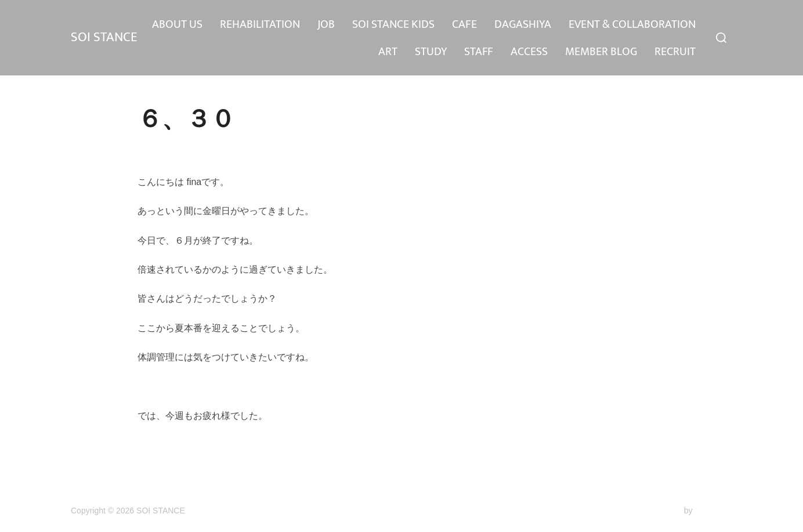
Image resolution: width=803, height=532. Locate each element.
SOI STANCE (108, 37)
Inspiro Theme (656, 511)
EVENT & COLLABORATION (297, 52)
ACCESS (529, 52)
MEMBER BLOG (601, 52)
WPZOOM (713, 511)
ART (388, 52)
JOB (471, 24)
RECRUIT (675, 52)
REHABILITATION (404, 24)
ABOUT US (322, 24)
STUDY (431, 52)
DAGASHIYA (667, 24)
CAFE (609, 24)
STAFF (479, 52)
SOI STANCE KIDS (538, 24)
